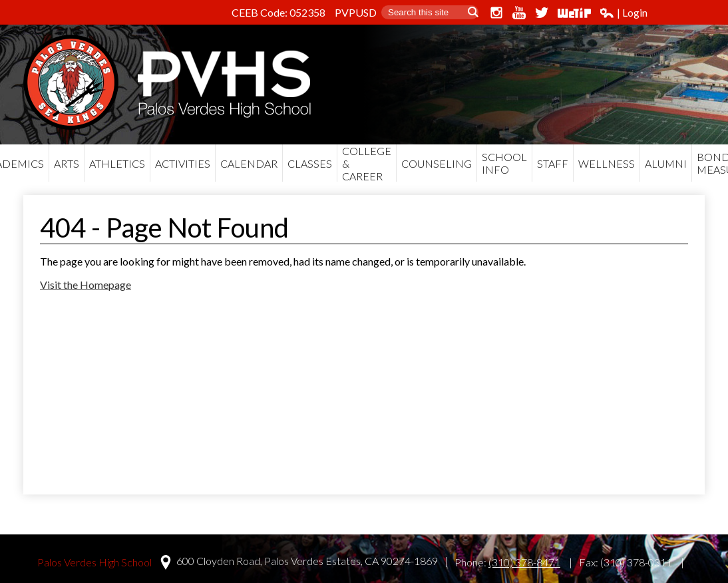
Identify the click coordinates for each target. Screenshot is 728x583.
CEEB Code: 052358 (278, 12)
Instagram (496, 13)
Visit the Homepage (86, 285)
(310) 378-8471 (524, 562)
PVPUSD (356, 12)
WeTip (574, 13)
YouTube (519, 13)
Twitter (542, 13)
